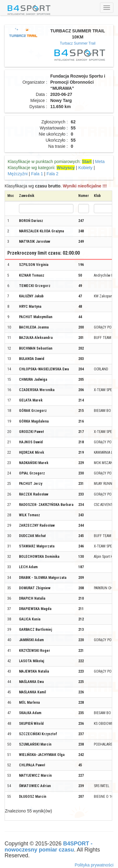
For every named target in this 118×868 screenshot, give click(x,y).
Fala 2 (52, 174)
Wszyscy (66, 168)
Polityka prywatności (94, 865)
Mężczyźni (18, 174)
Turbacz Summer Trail (78, 43)
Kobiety (85, 168)
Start (87, 162)
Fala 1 (37, 174)
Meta (100, 162)
